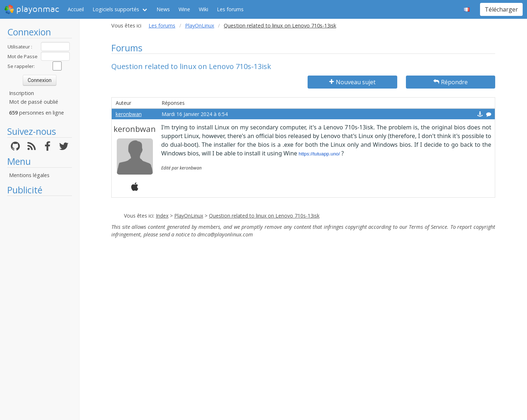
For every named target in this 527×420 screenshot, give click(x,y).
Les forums (230, 9)
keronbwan (129, 114)
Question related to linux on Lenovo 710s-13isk (264, 216)
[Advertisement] (40, 308)
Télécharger (501, 9)
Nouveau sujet (352, 82)
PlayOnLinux (200, 25)
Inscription (22, 93)
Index (162, 216)
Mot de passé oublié (34, 102)
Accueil (76, 9)
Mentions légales (29, 175)
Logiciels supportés (116, 9)
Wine (184, 9)
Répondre (451, 82)
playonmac (32, 9)
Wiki (203, 9)
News (163, 9)
